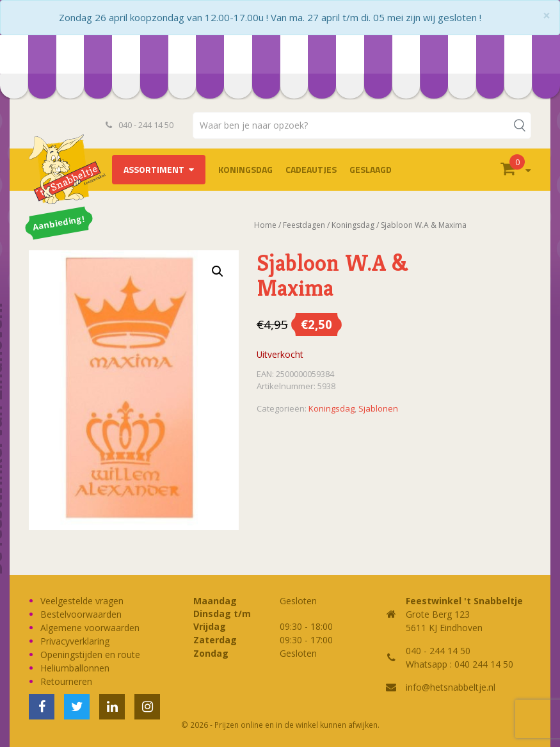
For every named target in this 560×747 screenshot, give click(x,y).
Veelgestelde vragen (82, 601)
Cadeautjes (311, 169)
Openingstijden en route (90, 655)
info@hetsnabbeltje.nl (451, 687)
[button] (218, 271)
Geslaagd (371, 169)
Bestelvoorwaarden (81, 614)
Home (265, 225)
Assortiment (154, 169)
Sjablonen (378, 408)
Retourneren (66, 681)
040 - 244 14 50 (140, 125)
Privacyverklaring (75, 641)
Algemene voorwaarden (90, 628)
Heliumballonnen (75, 668)
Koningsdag (245, 169)
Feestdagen (304, 225)
